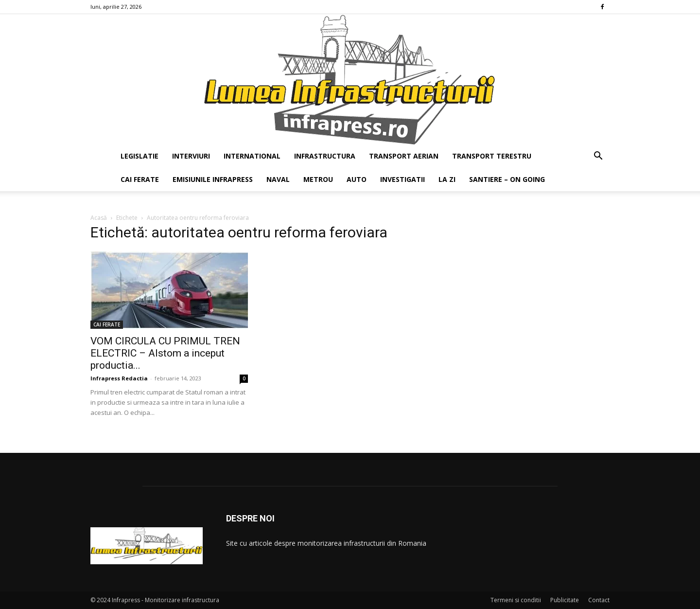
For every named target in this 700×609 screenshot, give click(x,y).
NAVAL (278, 179)
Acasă (99, 218)
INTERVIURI (191, 156)
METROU (318, 179)
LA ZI (447, 179)
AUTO (357, 179)
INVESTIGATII (402, 179)
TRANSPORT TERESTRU (492, 156)
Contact (599, 600)
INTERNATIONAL (252, 156)
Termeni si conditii (516, 600)
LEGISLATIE (140, 156)
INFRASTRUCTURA (325, 156)
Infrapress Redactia (119, 378)
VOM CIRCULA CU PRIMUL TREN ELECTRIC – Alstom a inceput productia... (165, 353)
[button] (598, 157)
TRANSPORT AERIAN (404, 156)
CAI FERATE (140, 179)
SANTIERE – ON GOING (507, 179)
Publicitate (565, 600)
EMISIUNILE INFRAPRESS (213, 179)
